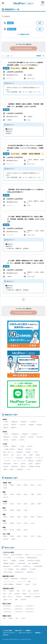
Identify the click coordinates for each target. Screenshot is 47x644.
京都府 (12, 517)
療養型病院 (14, 579)
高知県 (25, 530)
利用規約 (28, 630)
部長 (17, 618)
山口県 (32, 523)
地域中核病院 (21, 563)
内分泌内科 (23, 425)
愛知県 (19, 510)
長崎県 (19, 536)
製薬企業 (19, 584)
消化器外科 (34, 434)
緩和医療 (31, 461)
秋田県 (32, 485)
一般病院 (6, 579)
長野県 (39, 504)
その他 (28, 469)
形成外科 (31, 437)
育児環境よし (27, 566)
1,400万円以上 (30, 606)
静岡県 (12, 510)
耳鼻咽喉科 (20, 452)
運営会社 (38, 633)
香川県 (12, 530)
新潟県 (5, 504)
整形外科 (23, 437)
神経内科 (14, 425)
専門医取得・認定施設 (34, 560)
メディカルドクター (35, 594)
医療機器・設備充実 (9, 563)
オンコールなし (38, 555)
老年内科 (30, 446)
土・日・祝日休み (19, 558)
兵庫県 (25, 517)
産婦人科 (6, 455)
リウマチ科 (6, 461)
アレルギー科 (39, 458)
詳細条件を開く (23, 34)
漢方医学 (6, 466)
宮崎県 (39, 536)
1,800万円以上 (19, 609)
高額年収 (6, 555)
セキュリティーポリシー (25, 633)
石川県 (19, 504)
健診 (29, 581)
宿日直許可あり (20, 572)
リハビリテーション (9, 581)
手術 (24, 591)
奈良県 (32, 517)
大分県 (32, 536)
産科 (13, 455)
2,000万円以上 (30, 609)
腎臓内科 (14, 446)
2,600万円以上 (30, 612)
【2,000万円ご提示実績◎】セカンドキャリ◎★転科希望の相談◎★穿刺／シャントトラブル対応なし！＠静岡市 (25, 148)
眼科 (25, 455)
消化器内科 (33, 422)
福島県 (5, 488)
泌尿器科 (28, 452)
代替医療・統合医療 (34, 466)
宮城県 (25, 485)
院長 (5, 618)
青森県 (12, 485)
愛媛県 (19, 530)
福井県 (25, 504)
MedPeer (6, 635)
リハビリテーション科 (19, 461)
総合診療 (28, 449)
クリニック (33, 579)
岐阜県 (5, 510)
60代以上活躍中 (8, 572)
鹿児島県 (6, 539)
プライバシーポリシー (9, 633)
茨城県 (5, 494)
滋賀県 (5, 517)
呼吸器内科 (24, 422)
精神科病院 (24, 579)
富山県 (12, 504)
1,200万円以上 (19, 606)
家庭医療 (31, 425)
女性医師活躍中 (38, 566)
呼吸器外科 (25, 434)
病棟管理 (11, 591)
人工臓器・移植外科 (9, 449)
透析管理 (36, 591)
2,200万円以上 (7, 612)
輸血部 (12, 469)
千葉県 (32, 494)
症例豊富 (22, 560)
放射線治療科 (7, 464)
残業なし (6, 560)
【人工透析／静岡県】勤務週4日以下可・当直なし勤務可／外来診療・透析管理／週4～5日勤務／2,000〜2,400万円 (26, 219)
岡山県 (19, 523)
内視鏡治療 (37, 597)
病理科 (5, 469)
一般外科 (6, 434)
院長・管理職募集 (33, 563)
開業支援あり (7, 566)
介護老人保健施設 (8, 584)
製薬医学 (38, 464)
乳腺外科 (6, 440)
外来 (5, 591)
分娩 (10, 594)
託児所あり (17, 566)
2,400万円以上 (19, 612)
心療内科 (23, 464)
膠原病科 (6, 427)
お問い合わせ (19, 630)
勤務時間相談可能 (32, 558)
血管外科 (22, 440)
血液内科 (6, 425)
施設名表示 (30, 572)
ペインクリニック (8, 458)
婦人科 (19, 455)
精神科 (16, 464)
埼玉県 (25, 494)
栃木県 (12, 494)
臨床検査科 (20, 469)
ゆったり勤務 (7, 558)
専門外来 (19, 597)
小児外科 (15, 437)
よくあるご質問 (7, 630)
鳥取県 (5, 523)
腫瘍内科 (14, 427)
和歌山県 (40, 517)
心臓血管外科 (15, 434)
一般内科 (6, 422)
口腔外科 (14, 440)
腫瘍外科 (20, 449)
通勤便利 (14, 560)
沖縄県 (13, 539)
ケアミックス (21, 581)
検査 (18, 591)
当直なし (28, 555)
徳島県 (5, 530)
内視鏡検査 (28, 597)
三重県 (25, 510)
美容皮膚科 (14, 466)
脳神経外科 (6, 437)
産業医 (31, 464)
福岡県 (5, 536)
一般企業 (27, 584)
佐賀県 (12, 536)
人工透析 (22, 446)
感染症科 (39, 425)
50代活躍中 (33, 569)
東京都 (39, 494)
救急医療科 (20, 458)
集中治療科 (29, 458)
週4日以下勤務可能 (17, 555)
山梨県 (32, 504)
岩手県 (19, 485)
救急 (5, 594)
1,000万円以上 (7, 606)
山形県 (39, 485)
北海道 (5, 485)
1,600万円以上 (7, 609)
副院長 (11, 618)
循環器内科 (14, 422)
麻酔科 (38, 455)
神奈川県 (6, 497)
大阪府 (19, 517)
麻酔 (16, 599)
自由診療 (23, 599)
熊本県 (25, 536)
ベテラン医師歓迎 (8, 569)
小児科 (36, 452)
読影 (29, 591)
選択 (40, 23)
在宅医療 (6, 446)
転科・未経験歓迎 (21, 569)
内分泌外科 (40, 437)
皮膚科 (31, 455)
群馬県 (19, 494)
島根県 (12, 523)
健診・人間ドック (8, 452)
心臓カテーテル (8, 599)
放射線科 (39, 461)
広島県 (25, 523)
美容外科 (23, 466)
